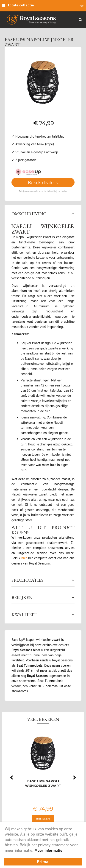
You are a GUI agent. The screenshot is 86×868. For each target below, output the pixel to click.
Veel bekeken (43, 719)
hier (24, 558)
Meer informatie (48, 850)
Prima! (43, 862)
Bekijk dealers (43, 182)
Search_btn (80, 19)
